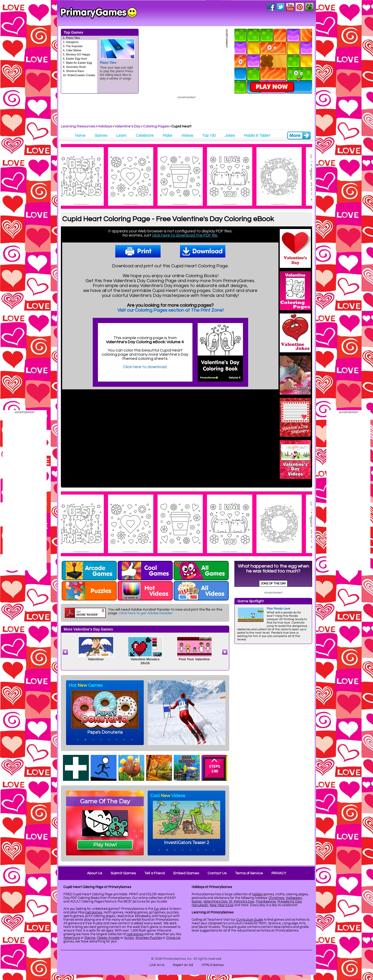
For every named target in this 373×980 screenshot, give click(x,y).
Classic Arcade (108, 938)
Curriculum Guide (250, 920)
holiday (257, 894)
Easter (197, 902)
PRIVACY (279, 873)
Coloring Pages (156, 126)
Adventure (72, 938)
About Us (95, 873)
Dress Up (173, 938)
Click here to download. (145, 367)
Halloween (294, 898)
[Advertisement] (273, 726)
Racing (90, 938)
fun (157, 909)
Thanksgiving (266, 902)
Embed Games (186, 873)
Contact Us (217, 873)
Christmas (276, 898)
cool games (94, 912)
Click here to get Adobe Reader (146, 613)
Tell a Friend (155, 873)
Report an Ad (183, 965)
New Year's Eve (221, 905)
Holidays (105, 126)
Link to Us (157, 965)
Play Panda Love (278, 609)
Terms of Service (249, 873)
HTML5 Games (213, 965)
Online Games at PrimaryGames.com (99, 13)
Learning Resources (78, 126)
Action (129, 938)
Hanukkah (200, 905)
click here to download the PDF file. (185, 235)
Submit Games (123, 873)
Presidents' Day (289, 902)
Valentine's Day (127, 126)
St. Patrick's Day (242, 902)
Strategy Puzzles (149, 938)
